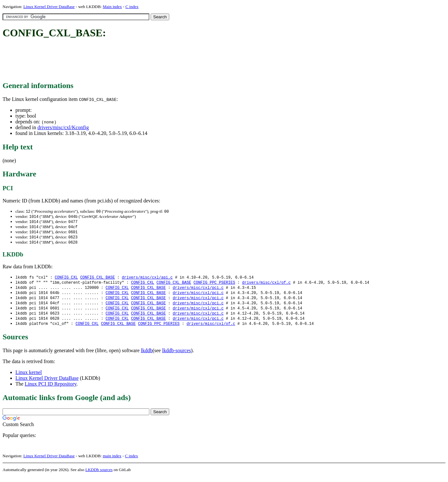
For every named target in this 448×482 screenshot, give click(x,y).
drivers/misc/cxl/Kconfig (63, 127)
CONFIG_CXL (66, 280)
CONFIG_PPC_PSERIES (214, 285)
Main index (112, 7)
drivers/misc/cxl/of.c (266, 285)
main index (112, 461)
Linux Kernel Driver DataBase (49, 7)
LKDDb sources (99, 475)
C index (132, 7)
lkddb (147, 356)
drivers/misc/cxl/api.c (147, 280)
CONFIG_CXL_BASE (98, 280)
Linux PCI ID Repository (51, 389)
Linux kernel (29, 378)
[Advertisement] (119, 60)
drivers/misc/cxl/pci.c (198, 291)
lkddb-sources (177, 356)
